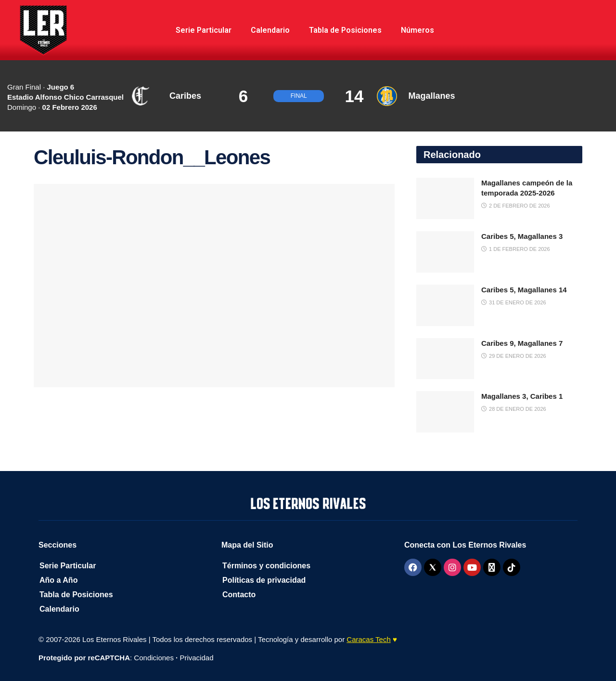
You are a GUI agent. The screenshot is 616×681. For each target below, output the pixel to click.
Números (417, 30)
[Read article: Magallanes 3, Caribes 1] (445, 412)
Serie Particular (204, 30)
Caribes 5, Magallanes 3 (522, 236)
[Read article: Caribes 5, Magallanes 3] (445, 252)
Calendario (270, 30)
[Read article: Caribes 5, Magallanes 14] (445, 305)
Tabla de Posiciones (345, 30)
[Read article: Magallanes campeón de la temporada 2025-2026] (445, 198)
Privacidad (196, 658)
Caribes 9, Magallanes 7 (522, 343)
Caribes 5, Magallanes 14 (524, 290)
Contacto (239, 595)
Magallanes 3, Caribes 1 (522, 396)
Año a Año (58, 580)
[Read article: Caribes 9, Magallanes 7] (445, 359)
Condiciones (154, 658)
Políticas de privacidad (264, 580)
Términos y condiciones (266, 566)
